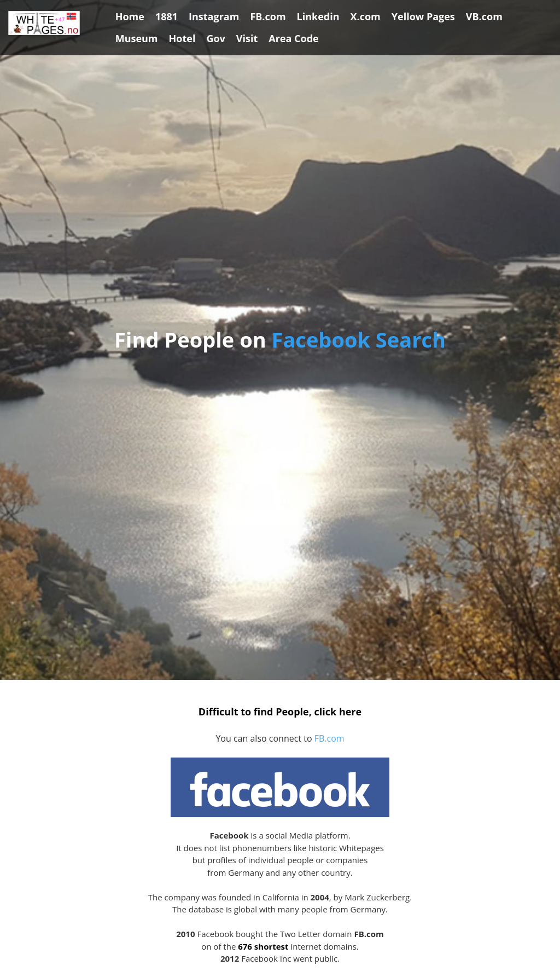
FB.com (329, 738)
